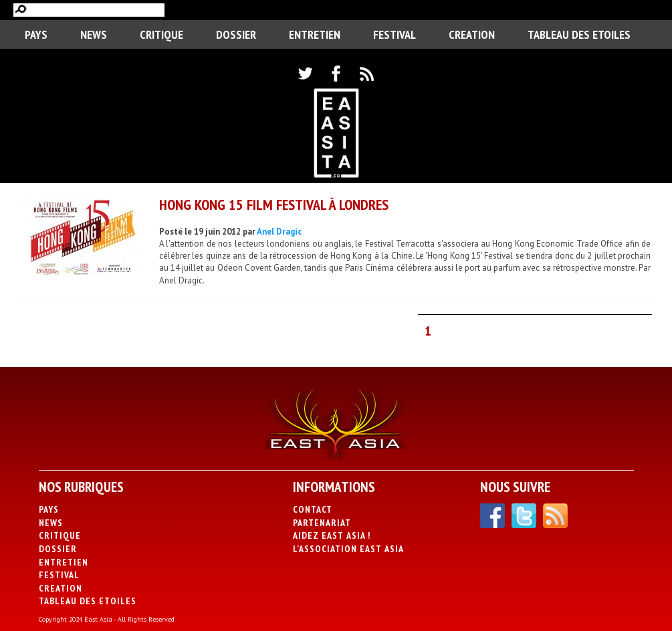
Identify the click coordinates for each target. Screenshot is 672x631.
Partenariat (322, 523)
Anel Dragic (279, 232)
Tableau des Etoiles (579, 34)
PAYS (36, 34)
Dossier (236, 34)
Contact (313, 509)
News (94, 34)
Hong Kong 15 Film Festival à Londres (274, 205)
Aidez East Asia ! (332, 535)
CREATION (472, 34)
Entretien (315, 34)
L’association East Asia (348, 549)
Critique (161, 34)
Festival (395, 34)
